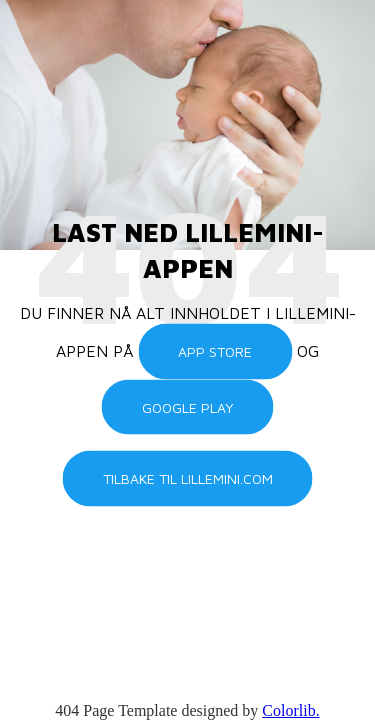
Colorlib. (290, 710)
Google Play (188, 406)
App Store (215, 351)
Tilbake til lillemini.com (188, 478)
